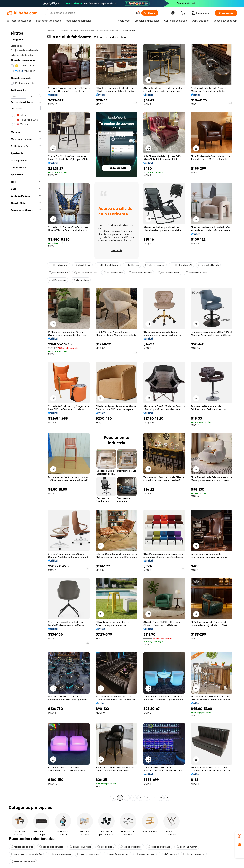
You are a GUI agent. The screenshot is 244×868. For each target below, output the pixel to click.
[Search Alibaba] (91, 13)
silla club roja (83, 265)
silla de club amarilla (86, 273)
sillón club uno (57, 280)
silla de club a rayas (88, 854)
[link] (240, 836)
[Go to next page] (167, 798)
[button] (138, 13)
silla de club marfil (181, 265)
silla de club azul (113, 273)
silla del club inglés (169, 273)
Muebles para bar (109, 31)
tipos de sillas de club (23, 862)
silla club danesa (59, 265)
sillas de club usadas (59, 854)
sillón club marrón (187, 847)
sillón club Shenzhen (140, 273)
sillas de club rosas (196, 273)
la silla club (132, 265)
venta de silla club (208, 265)
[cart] (184, 13)
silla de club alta (58, 273)
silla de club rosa (155, 265)
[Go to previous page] (113, 798)
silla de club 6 (80, 280)
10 (161, 798)
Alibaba (51, 31)
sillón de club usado (159, 847)
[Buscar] (150, 13)
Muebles (64, 31)
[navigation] (26, 415)
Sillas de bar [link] (129, 31)
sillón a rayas (169, 854)
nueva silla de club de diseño (26, 854)
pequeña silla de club (117, 854)
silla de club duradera (51, 847)
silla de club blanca (131, 847)
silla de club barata (108, 265)
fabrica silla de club (22, 847)
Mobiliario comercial (84, 31)
